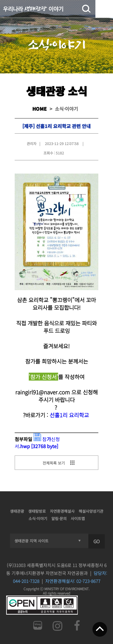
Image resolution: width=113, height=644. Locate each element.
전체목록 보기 (54, 463)
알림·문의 (59, 518)
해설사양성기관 (91, 511)
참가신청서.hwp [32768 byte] (37, 443)
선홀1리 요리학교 (69, 415)
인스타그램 (57, 625)
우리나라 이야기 (33, 9)
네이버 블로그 (37, 625)
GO (96, 541)
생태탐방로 (37, 511)
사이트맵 (78, 518)
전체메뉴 (104, 9)
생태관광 (17, 511)
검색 (86, 9)
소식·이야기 (38, 518)
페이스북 (77, 625)
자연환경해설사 (62, 511)
